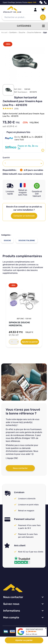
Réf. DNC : (18, 89)
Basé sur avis (31, 634)
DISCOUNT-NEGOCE (34, 629)
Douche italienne (34, 32)
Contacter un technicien (24, 216)
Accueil (4, 32)
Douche (22, 32)
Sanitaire (13, 32)
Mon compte (11, 617)
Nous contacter (20, 468)
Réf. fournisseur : (21, 92)
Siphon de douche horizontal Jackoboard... (19, 324)
